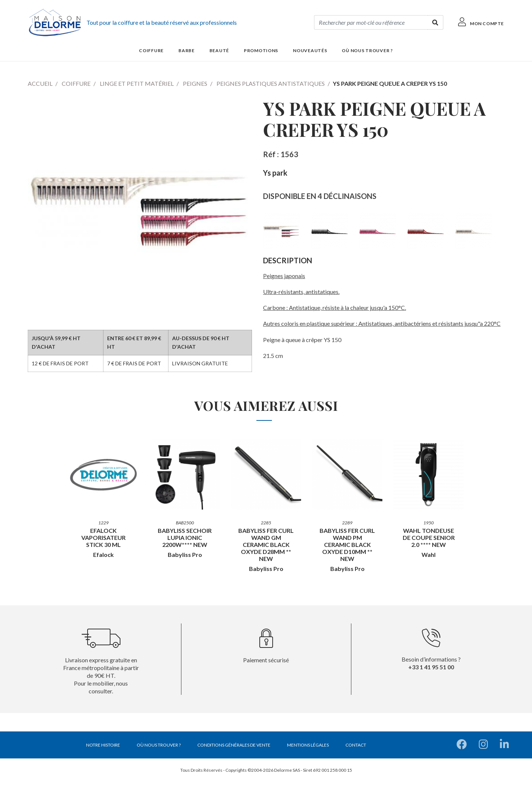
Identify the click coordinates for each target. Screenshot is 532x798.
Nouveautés (310, 50)
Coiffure (76, 83)
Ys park (275, 173)
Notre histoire (103, 745)
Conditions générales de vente (234, 745)
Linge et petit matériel (137, 83)
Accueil (40, 83)
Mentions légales (308, 745)
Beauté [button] (219, 50)
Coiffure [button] (151, 50)
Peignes (195, 83)
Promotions (261, 50)
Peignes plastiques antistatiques (271, 83)
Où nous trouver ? (367, 50)
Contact (356, 745)
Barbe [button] (187, 50)
